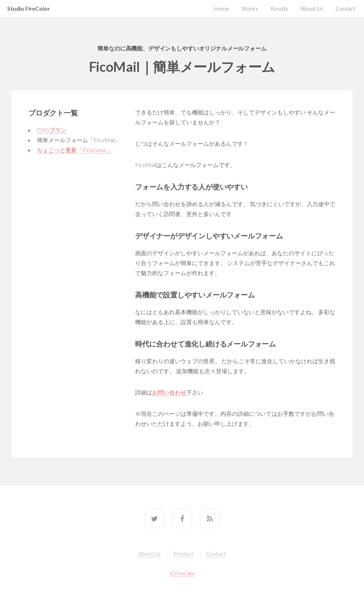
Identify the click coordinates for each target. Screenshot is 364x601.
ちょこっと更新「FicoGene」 (75, 150)
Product (183, 554)
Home (221, 8)
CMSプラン (52, 130)
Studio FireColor (28, 8)
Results (279, 8)
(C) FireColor (182, 573)
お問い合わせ (169, 392)
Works (250, 8)
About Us (312, 8)
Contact (346, 8)
